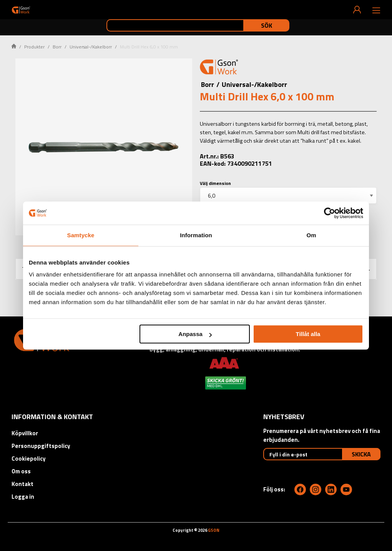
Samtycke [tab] (81, 235)
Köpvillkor (25, 433)
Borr (57, 47)
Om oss (21, 471)
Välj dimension (215, 183)
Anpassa (195, 334)
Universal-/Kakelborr (91, 47)
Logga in (23, 497)
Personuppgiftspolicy (41, 446)
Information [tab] (196, 235)
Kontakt (22, 484)
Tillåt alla (308, 334)
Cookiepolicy (29, 459)
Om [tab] (311, 235)
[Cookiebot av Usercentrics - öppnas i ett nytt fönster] (330, 213)
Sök (267, 25)
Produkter (34, 47)
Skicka (361, 454)
